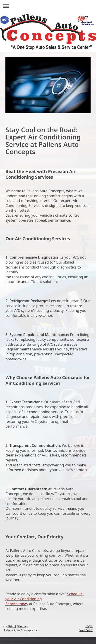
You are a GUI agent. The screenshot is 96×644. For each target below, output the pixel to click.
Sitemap (22, 626)
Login (89, 626)
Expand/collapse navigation (48, 6)
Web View (86, 630)
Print (9, 626)
